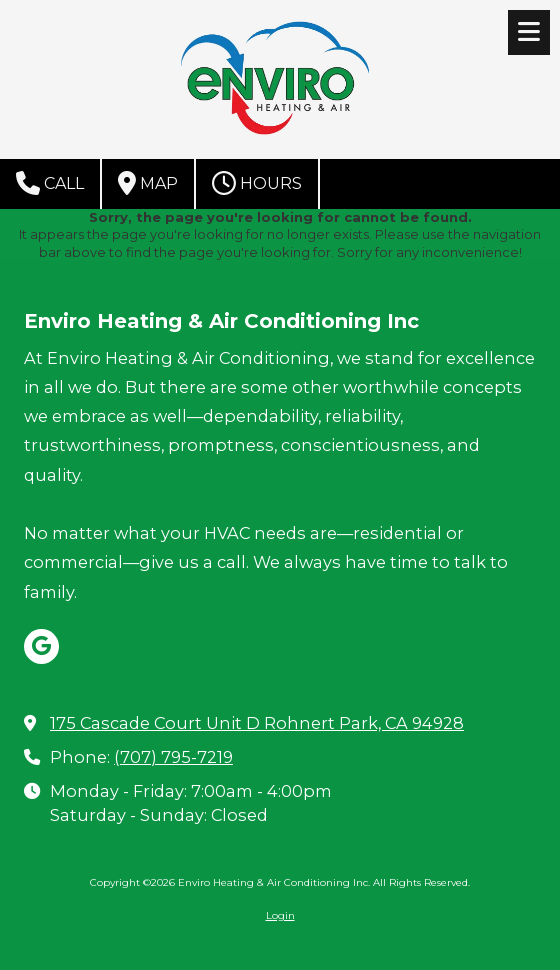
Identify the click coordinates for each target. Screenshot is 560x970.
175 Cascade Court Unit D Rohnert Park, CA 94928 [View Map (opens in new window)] (257, 723)
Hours (257, 183)
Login (280, 915)
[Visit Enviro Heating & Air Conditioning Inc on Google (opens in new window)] (41, 646)
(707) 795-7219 (173, 757)
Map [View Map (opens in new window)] (148, 183)
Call (50, 183)
